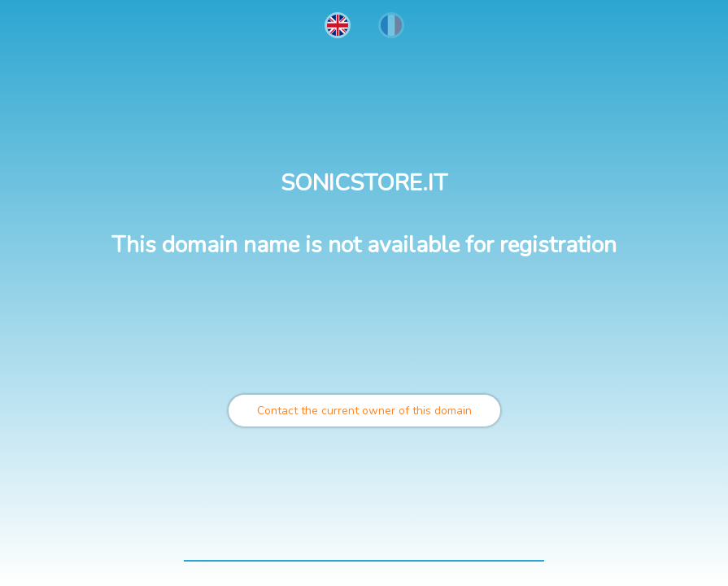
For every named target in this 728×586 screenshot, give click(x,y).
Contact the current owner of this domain (364, 411)
